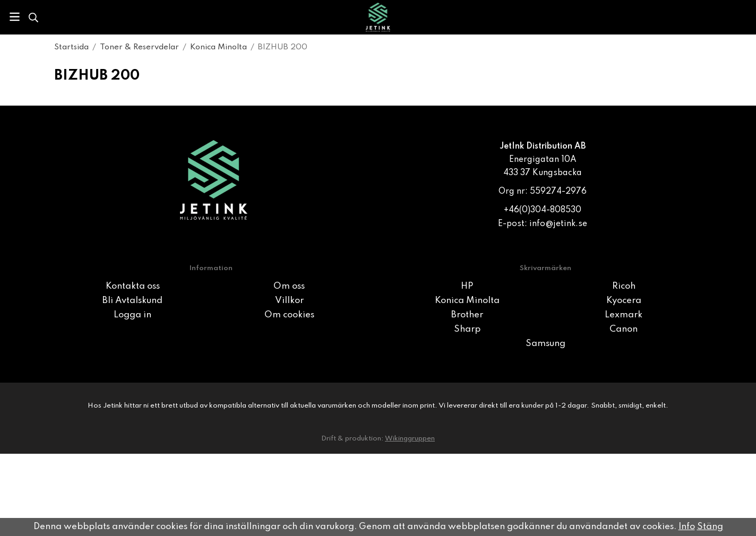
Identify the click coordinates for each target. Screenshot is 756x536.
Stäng (710, 527)
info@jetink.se (558, 224)
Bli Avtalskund (132, 301)
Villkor (289, 301)
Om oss (289, 286)
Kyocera (624, 301)
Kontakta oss (133, 286)
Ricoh (624, 286)
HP (467, 286)
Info (687, 527)
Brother (467, 315)
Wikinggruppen (410, 439)
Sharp (467, 329)
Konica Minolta (467, 301)
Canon (624, 329)
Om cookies (289, 315)
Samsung (545, 344)
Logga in (132, 315)
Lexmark (624, 315)
